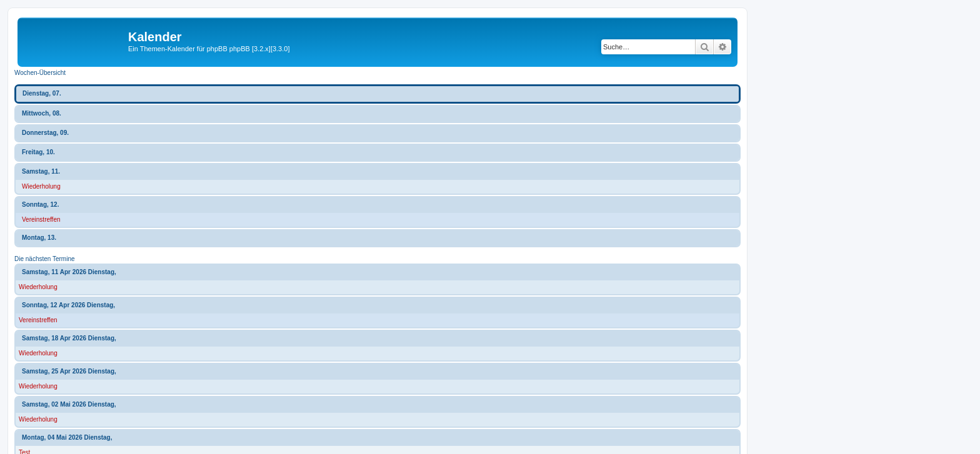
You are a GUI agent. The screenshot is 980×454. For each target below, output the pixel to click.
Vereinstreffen (41, 220)
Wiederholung (41, 186)
